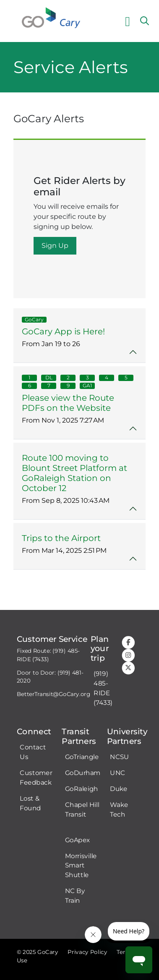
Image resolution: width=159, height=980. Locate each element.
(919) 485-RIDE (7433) (103, 688)
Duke (119, 789)
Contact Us (33, 752)
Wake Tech (119, 810)
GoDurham (83, 773)
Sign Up (55, 246)
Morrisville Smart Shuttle (81, 865)
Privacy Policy (87, 952)
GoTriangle (82, 757)
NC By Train (75, 896)
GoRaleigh (82, 789)
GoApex (78, 840)
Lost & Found (30, 803)
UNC (117, 773)
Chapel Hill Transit (82, 810)
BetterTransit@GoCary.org (54, 694)
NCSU (120, 757)
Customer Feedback (36, 778)
